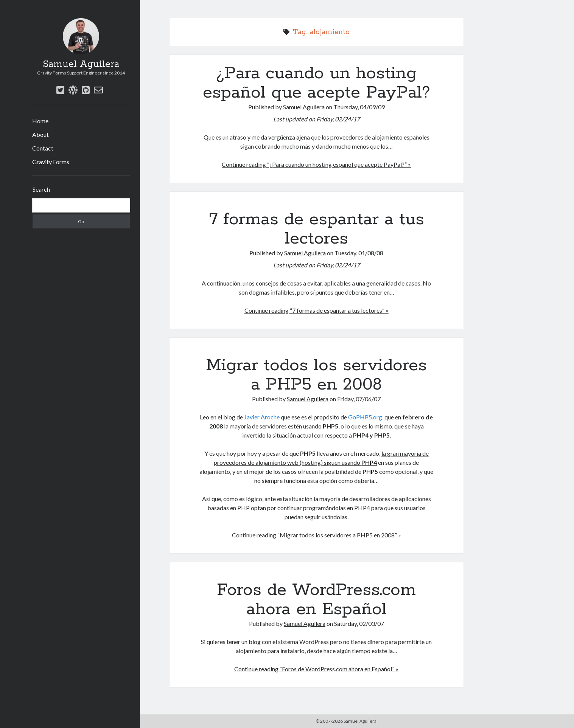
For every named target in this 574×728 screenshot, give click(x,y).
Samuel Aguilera (81, 64)
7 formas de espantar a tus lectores (317, 229)
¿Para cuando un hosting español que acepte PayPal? (317, 83)
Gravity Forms (51, 162)
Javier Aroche (262, 417)
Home (40, 121)
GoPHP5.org (365, 417)
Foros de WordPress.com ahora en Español (316, 600)
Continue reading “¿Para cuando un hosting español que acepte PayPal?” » (316, 164)
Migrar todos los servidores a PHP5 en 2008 (316, 375)
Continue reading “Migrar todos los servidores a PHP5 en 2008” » (317, 535)
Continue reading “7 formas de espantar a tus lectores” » (317, 310)
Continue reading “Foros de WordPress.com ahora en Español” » (316, 669)
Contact (43, 148)
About (40, 134)
